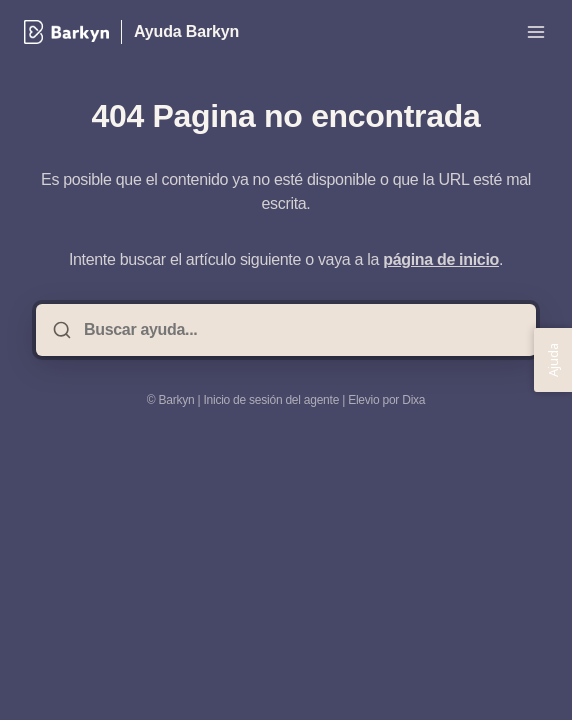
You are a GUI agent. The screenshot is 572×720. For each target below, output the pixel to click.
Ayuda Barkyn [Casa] (186, 31)
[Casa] (66, 32)
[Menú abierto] (536, 32)
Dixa (413, 400)
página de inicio (441, 259)
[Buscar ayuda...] (300, 330)
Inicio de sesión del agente (271, 400)
